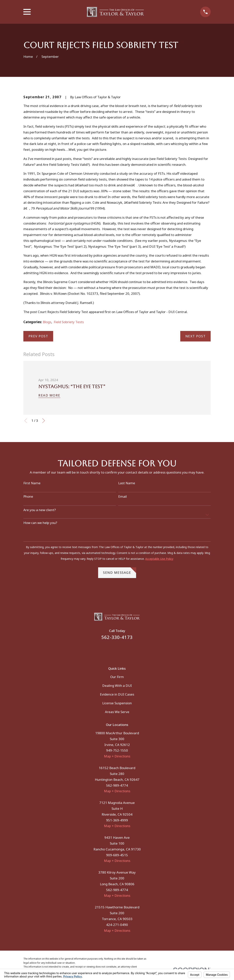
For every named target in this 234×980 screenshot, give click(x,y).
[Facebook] (112, 650)
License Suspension (117, 703)
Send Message (120, 571)
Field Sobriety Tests (69, 322)
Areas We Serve (117, 712)
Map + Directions (117, 756)
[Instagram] (122, 650)
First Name (32, 483)
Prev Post (38, 336)
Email (122, 497)
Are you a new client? (40, 510)
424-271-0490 (117, 925)
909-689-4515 (117, 855)
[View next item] (44, 421)
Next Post (196, 336)
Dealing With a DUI (117, 686)
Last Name (127, 483)
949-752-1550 (117, 750)
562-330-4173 (117, 637)
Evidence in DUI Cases (117, 694)
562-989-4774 (117, 785)
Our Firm (117, 677)
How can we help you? (40, 523)
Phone (28, 497)
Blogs (47, 322)
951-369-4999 (117, 820)
